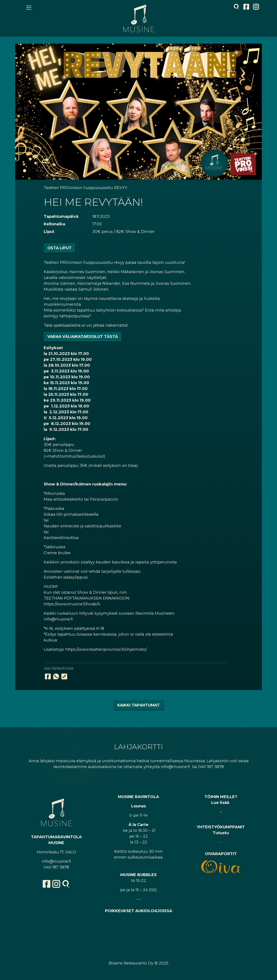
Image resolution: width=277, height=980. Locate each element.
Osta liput (60, 248)
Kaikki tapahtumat (138, 705)
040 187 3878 (56, 867)
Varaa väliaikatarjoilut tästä (83, 336)
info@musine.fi (56, 861)
